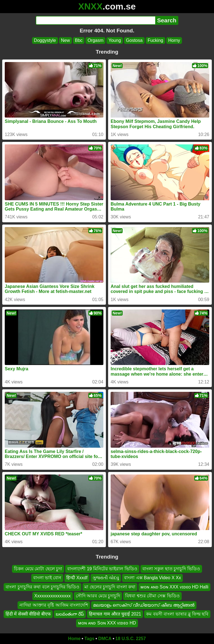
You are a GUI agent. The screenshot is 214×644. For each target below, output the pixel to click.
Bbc (79, 40)
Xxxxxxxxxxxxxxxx (53, 596)
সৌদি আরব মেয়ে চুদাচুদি (98, 596)
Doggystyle (45, 40)
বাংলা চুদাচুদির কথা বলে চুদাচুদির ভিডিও (42, 587)
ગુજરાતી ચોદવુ (106, 578)
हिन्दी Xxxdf (77, 578)
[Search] (95, 20)
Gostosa (134, 40)
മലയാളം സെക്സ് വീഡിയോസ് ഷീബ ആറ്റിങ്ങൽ (144, 605)
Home (74, 639)
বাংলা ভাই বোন (47, 578)
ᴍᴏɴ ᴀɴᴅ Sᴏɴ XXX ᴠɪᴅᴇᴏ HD (107, 623)
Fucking (155, 40)
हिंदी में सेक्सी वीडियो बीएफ (28, 614)
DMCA (105, 639)
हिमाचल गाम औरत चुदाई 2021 (115, 614)
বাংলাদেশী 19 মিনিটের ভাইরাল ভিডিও (102, 569)
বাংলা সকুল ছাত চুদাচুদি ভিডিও (171, 569)
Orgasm (95, 40)
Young (115, 40)
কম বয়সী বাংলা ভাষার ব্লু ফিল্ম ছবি (177, 614)
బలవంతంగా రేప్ (70, 614)
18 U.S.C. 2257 (131, 639)
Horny (174, 40)
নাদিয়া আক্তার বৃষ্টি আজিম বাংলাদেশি (54, 605)
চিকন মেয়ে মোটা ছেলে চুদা (38, 569)
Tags (89, 639)
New (65, 40)
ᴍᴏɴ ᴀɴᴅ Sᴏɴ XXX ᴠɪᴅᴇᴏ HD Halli (174, 587)
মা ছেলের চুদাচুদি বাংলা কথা (110, 587)
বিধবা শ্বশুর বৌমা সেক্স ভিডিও (152, 596)
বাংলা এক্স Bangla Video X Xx (152, 578)
